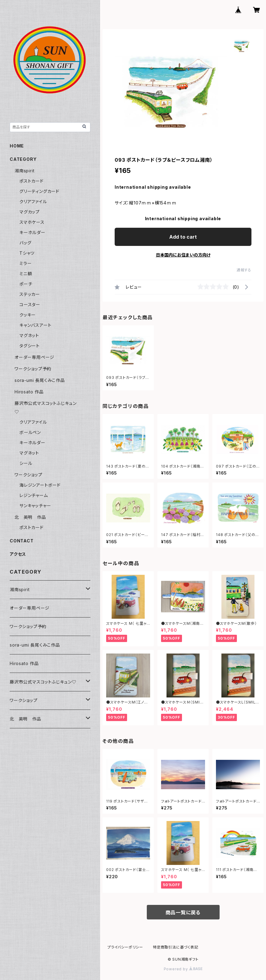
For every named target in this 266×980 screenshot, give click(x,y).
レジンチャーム (34, 495)
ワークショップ (29, 475)
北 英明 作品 (30, 517)
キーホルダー (32, 232)
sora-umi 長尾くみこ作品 (40, 380)
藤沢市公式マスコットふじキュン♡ (43, 682)
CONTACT (22, 541)
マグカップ (30, 212)
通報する (244, 270)
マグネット (29, 335)
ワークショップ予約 (33, 369)
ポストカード (32, 181)
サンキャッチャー (35, 506)
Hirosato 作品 (29, 392)
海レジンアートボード (40, 485)
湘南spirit (24, 171)
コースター (30, 305)
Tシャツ (27, 253)
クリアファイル (33, 202)
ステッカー (30, 294)
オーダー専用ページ (34, 357)
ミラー (25, 263)
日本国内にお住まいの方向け (183, 255)
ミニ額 (26, 274)
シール (26, 463)
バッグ (25, 243)
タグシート (30, 346)
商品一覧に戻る (183, 912)
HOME (17, 146)
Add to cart (183, 237)
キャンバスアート (35, 325)
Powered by (183, 969)
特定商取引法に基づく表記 (176, 947)
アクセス (18, 554)
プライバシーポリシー (125, 947)
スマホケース (32, 222)
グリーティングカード (39, 191)
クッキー (28, 315)
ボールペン (30, 432)
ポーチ (26, 284)
